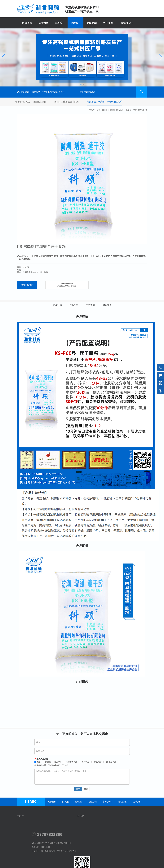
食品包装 (98, 762)
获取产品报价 (27, 285)
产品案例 (90, 305)
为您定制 (92, 23)
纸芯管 (58, 762)
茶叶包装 (86, 762)
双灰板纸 (36, 92)
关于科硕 (44, 23)
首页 (104, 110)
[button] (3, 57)
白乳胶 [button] (60, 23)
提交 (78, 789)
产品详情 (57, 305)
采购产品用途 (42, 759)
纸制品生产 (55, 765)
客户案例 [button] (109, 23)
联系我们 (137, 802)
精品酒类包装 (71, 762)
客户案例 (107, 802)
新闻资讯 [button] (127, 23)
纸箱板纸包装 (40, 765)
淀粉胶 (111, 110)
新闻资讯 (122, 802)
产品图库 (74, 305)
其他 (66, 765)
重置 (86, 789)
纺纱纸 (48, 762)
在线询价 (107, 305)
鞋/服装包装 (111, 762)
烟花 (39, 762)
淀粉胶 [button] (75, 23)
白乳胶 (66, 802)
